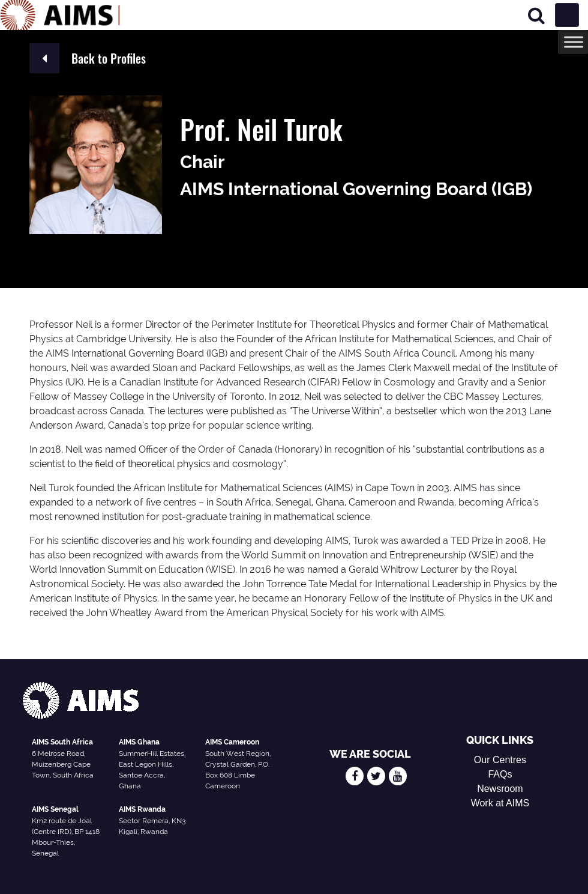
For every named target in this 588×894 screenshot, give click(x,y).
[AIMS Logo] (60, 15)
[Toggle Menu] (574, 42)
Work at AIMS (500, 803)
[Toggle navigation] (567, 15)
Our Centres (500, 760)
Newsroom (500, 789)
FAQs (500, 774)
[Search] (536, 15)
